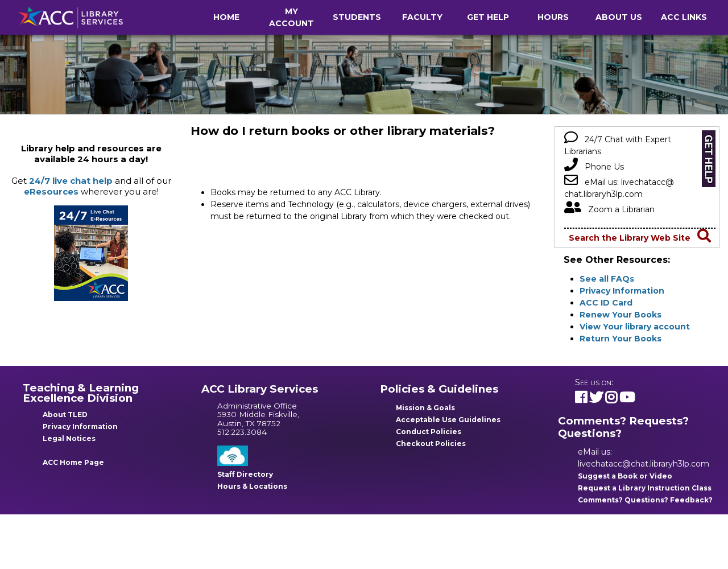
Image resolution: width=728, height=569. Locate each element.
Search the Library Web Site (640, 238)
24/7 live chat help (71, 181)
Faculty (422, 17)
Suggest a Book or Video (625, 476)
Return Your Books (621, 339)
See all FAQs (607, 279)
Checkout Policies (431, 444)
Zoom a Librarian (609, 209)
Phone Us (594, 167)
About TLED (65, 415)
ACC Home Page (73, 462)
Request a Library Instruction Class (645, 488)
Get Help (488, 17)
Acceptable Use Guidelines (448, 420)
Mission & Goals (425, 408)
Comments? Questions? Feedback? (645, 500)
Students (357, 17)
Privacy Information (622, 291)
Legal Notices (69, 438)
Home (226, 17)
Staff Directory (245, 474)
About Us (619, 17)
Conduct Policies (429, 432)
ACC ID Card (606, 303)
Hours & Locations (252, 486)
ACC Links (684, 17)
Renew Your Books (621, 315)
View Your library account (635, 327)
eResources (51, 191)
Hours (553, 17)
